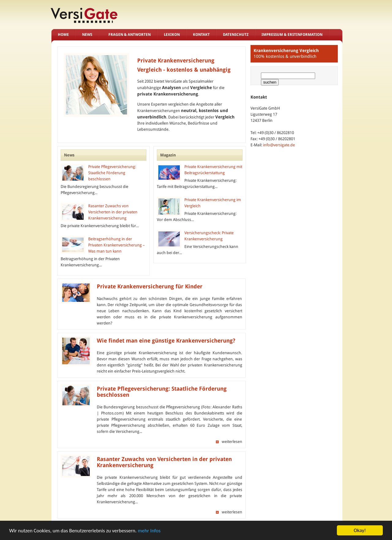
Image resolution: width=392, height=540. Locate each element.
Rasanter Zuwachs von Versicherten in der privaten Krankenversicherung (113, 212)
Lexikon (172, 35)
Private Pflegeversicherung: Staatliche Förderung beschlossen (112, 173)
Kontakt (201, 35)
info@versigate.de (279, 145)
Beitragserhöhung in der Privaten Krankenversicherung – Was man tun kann (117, 245)
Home (63, 35)
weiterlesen (232, 442)
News (87, 35)
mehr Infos (149, 531)
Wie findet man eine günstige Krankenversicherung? (166, 341)
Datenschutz (236, 35)
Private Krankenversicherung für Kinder (150, 287)
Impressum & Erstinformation (292, 35)
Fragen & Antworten (130, 35)
